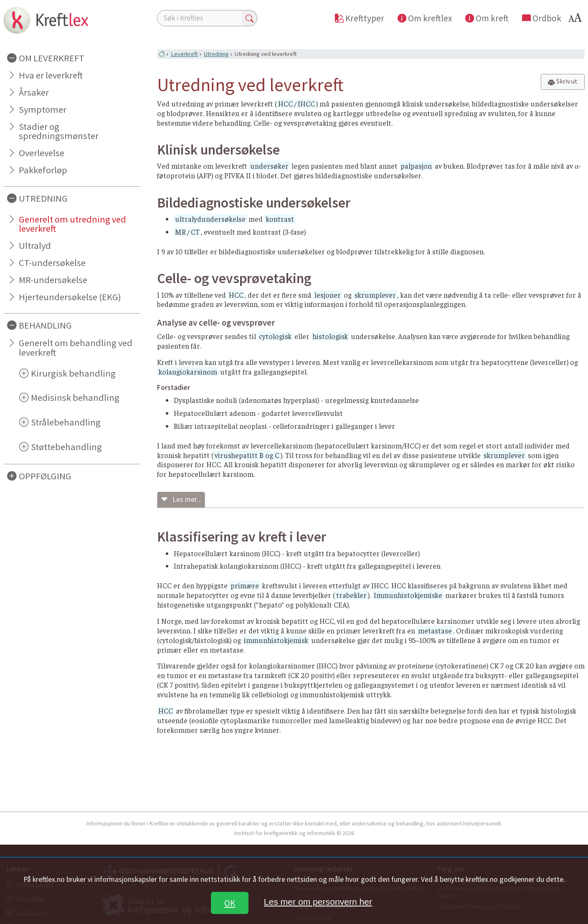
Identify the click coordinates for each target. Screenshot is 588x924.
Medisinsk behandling (75, 397)
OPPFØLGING (45, 476)
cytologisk (275, 336)
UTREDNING (43, 198)
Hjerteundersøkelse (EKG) (70, 297)
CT (195, 232)
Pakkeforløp (43, 170)
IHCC (306, 104)
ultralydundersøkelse (210, 219)
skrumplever (375, 295)
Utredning (216, 54)
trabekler (351, 595)
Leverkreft (184, 54)
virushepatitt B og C (247, 455)
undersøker (269, 166)
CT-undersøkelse (52, 263)
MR (180, 232)
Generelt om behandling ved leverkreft (76, 348)
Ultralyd (35, 246)
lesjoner (328, 295)
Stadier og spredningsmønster (59, 131)
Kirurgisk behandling (73, 373)
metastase (435, 630)
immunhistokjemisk (276, 640)
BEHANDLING (45, 325)
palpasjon (416, 166)
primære (245, 585)
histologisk (330, 336)
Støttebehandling (66, 447)
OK (230, 903)
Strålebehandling (66, 422)
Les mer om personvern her (318, 902)
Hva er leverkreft (51, 75)
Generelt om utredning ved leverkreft (72, 224)
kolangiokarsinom (188, 372)
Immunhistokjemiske (408, 595)
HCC (285, 104)
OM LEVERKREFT (52, 58)
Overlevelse (42, 153)
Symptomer (43, 109)
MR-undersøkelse (53, 280)
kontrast (280, 219)
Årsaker (34, 92)
